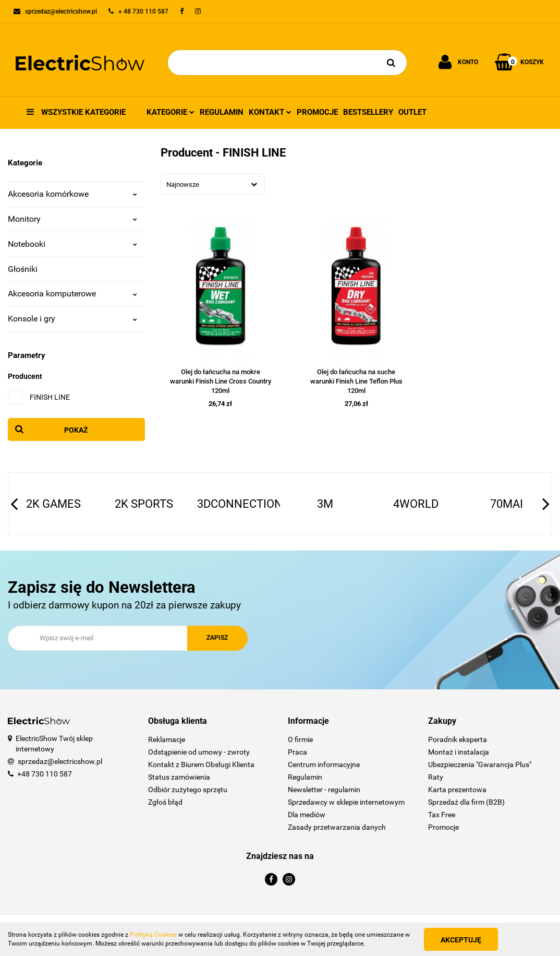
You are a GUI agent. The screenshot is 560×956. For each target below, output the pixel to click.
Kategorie (171, 112)
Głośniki (23, 269)
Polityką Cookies (153, 935)
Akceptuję (461, 940)
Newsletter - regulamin (324, 790)
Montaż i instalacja (459, 752)
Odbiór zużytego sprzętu (188, 790)
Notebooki (72, 244)
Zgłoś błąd (165, 802)
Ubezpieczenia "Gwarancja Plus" (480, 764)
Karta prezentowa (457, 790)
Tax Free (442, 815)
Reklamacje (167, 739)
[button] (210, 721)
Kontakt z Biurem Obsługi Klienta (201, 764)
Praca (297, 752)
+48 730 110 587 (45, 774)
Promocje (317, 112)
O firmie (300, 739)
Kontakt (270, 112)
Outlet (412, 112)
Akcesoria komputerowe (72, 294)
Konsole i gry (72, 319)
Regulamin (222, 112)
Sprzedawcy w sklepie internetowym (346, 802)
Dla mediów (307, 815)
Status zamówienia (179, 777)
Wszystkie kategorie (76, 112)
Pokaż (76, 430)
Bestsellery (368, 112)
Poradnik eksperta (458, 739)
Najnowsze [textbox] (183, 184)
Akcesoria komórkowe (72, 194)
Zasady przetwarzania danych (337, 827)
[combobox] (213, 184)
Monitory (72, 219)
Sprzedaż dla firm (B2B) (466, 802)
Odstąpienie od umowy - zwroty (199, 752)
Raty (436, 777)
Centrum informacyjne (324, 764)
